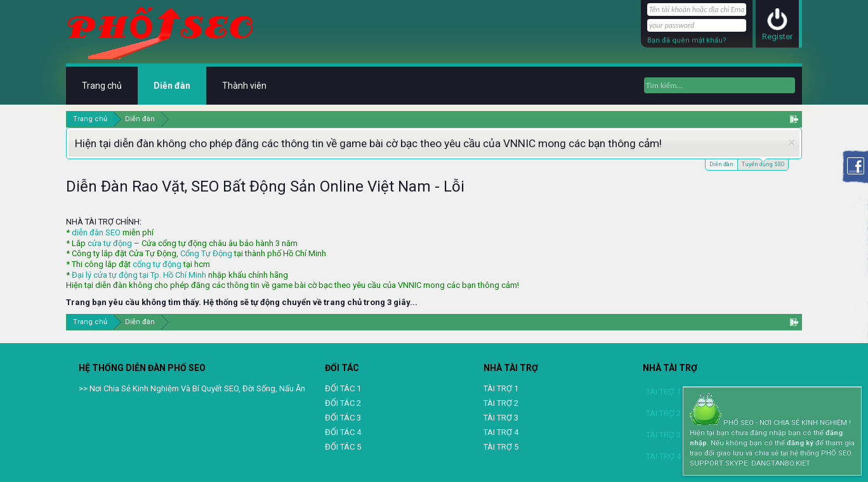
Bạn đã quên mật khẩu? (687, 40)
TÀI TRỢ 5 (501, 447)
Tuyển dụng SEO (763, 163)
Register (777, 36)
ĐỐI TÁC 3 (343, 418)
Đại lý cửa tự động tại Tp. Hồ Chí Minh (139, 275)
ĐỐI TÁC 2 (343, 403)
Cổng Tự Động (206, 253)
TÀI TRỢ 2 (501, 403)
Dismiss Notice (792, 142)
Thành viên (244, 86)
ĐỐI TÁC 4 (343, 432)
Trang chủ (102, 86)
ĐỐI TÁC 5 (343, 447)
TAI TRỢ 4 (501, 432)
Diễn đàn (721, 164)
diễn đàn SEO (96, 232)
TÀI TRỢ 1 (501, 388)
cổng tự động (157, 264)
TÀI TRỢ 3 (501, 418)
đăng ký (800, 443)
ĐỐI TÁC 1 (343, 388)
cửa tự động (110, 243)
